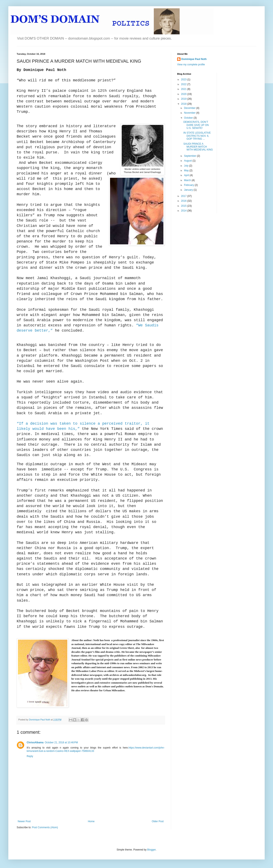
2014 (184, 211)
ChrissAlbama (35, 742)
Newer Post (24, 821)
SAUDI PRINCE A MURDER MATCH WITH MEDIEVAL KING (198, 147)
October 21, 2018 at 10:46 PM (61, 742)
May (187, 170)
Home (91, 821)
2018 (184, 104)
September (190, 156)
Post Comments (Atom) (45, 827)
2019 (184, 99)
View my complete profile (191, 65)
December (190, 108)
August (188, 161)
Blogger (151, 850)
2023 (184, 80)
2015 (184, 206)
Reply (30, 756)
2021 (184, 89)
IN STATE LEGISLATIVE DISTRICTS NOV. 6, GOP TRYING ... (197, 136)
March (188, 180)
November (190, 113)
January (189, 190)
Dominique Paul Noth (194, 59)
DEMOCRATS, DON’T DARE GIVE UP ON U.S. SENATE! (196, 125)
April (187, 175)
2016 (184, 201)
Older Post (158, 821)
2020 (184, 94)
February (189, 185)
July (187, 166)
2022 (184, 84)
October (189, 118)
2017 (184, 196)
